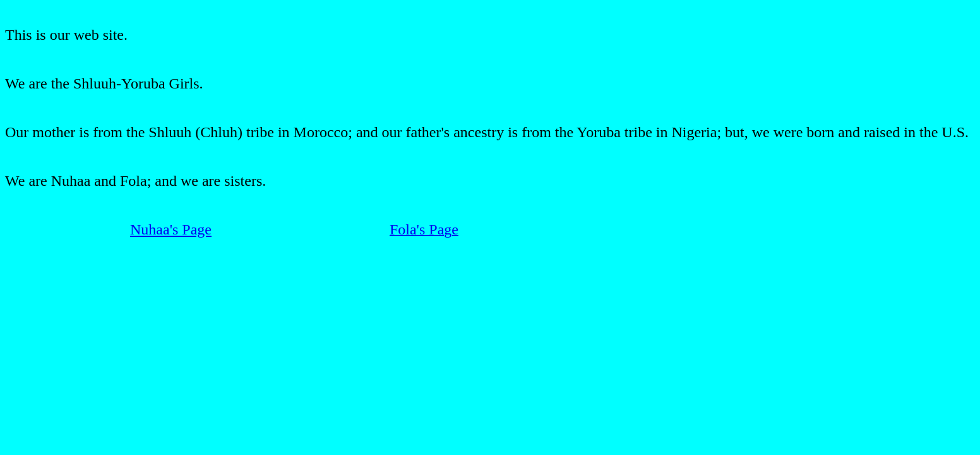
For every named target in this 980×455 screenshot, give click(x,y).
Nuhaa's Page (171, 229)
